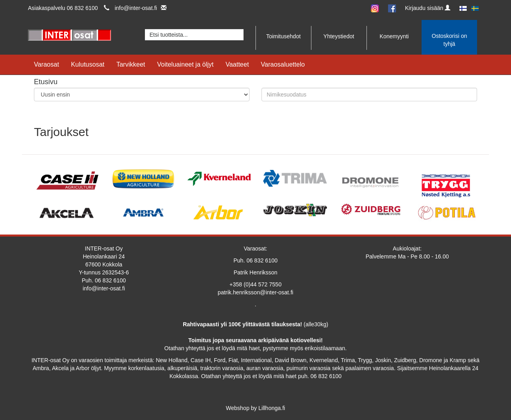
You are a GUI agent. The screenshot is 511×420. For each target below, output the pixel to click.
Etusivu (46, 82)
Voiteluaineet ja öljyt (185, 64)
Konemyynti (394, 36)
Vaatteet (237, 64)
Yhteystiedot (339, 36)
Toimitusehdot (283, 36)
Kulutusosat (88, 64)
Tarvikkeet (131, 64)
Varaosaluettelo (283, 64)
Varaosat (47, 64)
